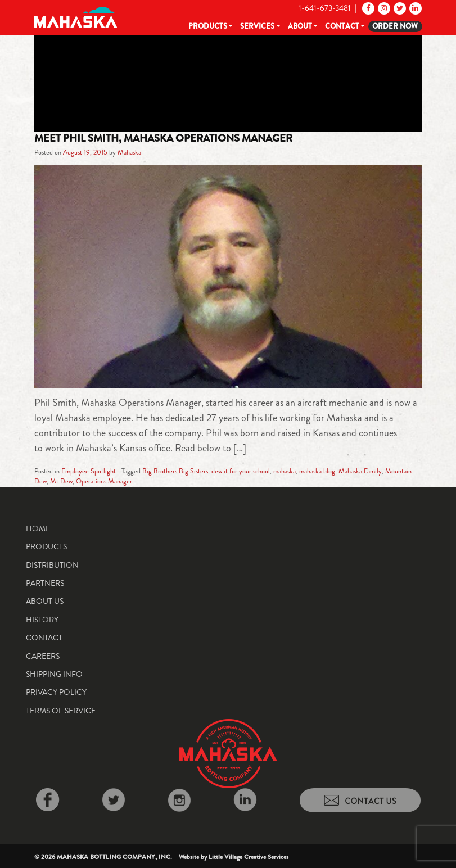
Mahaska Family (360, 471)
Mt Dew (61, 481)
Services (257, 26)
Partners (45, 583)
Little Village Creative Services (249, 857)
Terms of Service (61, 711)
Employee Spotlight (89, 471)
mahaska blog (317, 471)
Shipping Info (54, 674)
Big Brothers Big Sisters (175, 471)
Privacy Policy (56, 692)
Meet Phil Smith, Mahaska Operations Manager (163, 138)
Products (208, 26)
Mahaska (129, 152)
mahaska (285, 471)
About (300, 26)
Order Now (395, 26)
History (42, 620)
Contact (342, 26)
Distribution (52, 565)
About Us (45, 601)
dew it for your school (241, 471)
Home (38, 528)
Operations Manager (104, 481)
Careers (43, 656)
